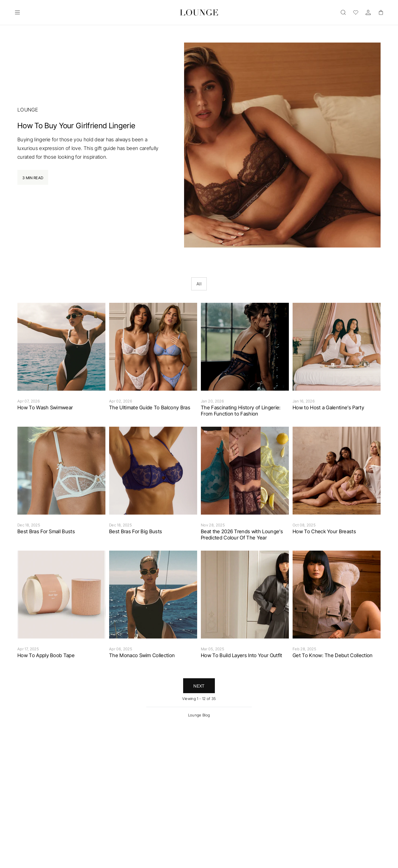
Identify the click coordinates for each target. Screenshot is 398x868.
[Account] (368, 12)
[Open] (17, 12)
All (199, 284)
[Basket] (381, 12)
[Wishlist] (356, 12)
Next (199, 686)
